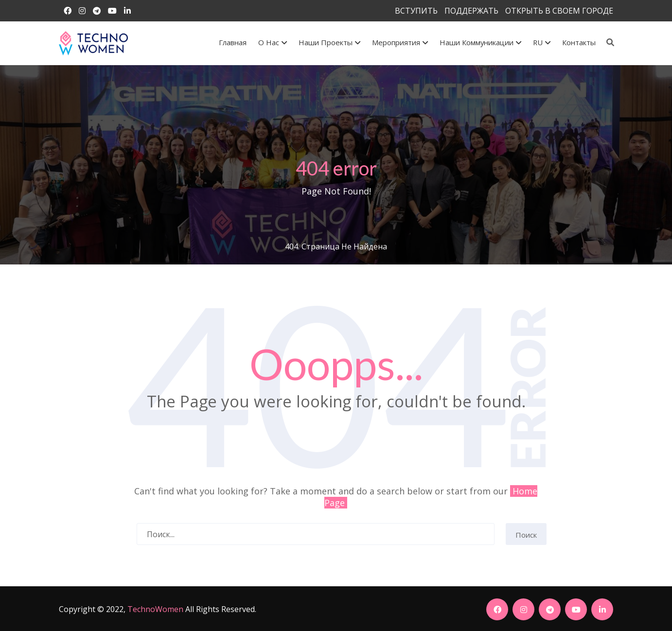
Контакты (579, 42)
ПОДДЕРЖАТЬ (471, 11)
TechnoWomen (155, 609)
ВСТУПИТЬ (416, 11)
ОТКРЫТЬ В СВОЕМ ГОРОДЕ (559, 11)
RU (542, 42)
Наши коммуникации (480, 42)
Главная (233, 42)
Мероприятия (400, 42)
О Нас (273, 42)
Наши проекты (329, 42)
